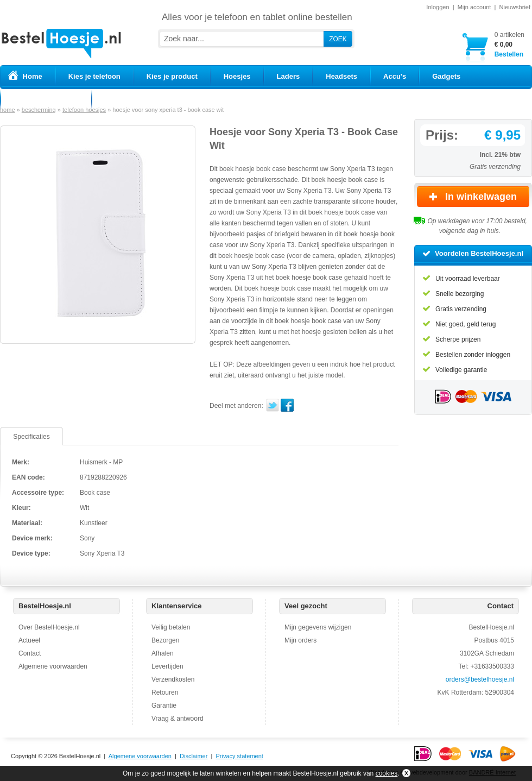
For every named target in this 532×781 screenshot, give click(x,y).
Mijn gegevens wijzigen (318, 627)
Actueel (29, 640)
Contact (30, 653)
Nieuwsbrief (515, 7)
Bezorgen (165, 640)
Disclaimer (194, 756)
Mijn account (474, 7)
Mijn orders (300, 640)
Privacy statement (239, 756)
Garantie (164, 706)
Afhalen (163, 653)
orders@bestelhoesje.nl (480, 679)
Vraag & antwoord (178, 719)
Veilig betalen (171, 627)
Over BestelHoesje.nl (49, 627)
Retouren (165, 692)
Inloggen (438, 7)
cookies (387, 773)
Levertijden (167, 666)
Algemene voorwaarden (53, 666)
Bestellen (509, 44)
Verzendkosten (173, 679)
